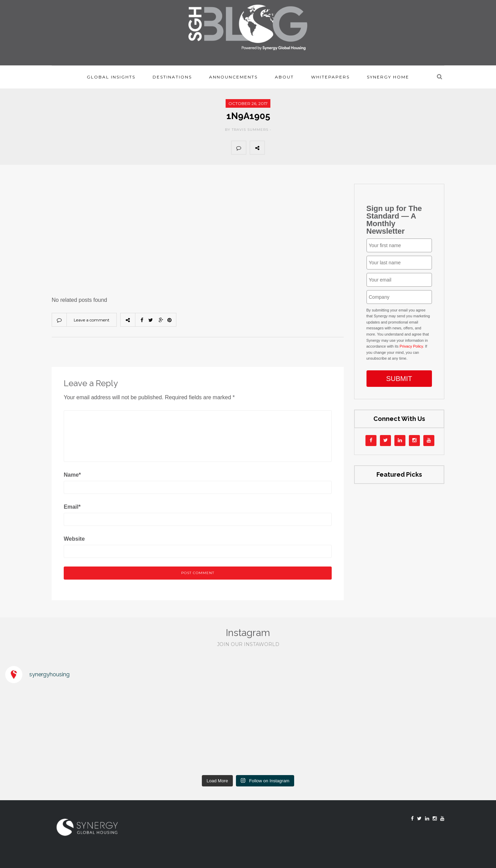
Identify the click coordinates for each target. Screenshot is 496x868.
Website (74, 539)
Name (72, 475)
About (284, 77)
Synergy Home (388, 77)
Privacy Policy (411, 346)
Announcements (233, 77)
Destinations (172, 77)
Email (72, 507)
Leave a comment (92, 320)
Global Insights (111, 77)
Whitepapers (330, 77)
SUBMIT (399, 379)
